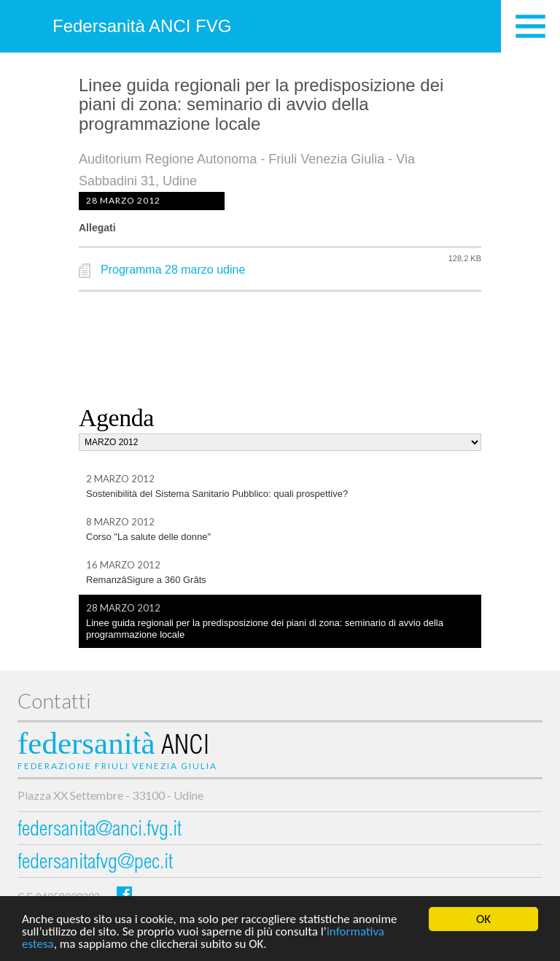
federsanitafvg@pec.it (95, 864)
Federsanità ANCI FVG (142, 26)
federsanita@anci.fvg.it (100, 831)
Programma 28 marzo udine (173, 270)
